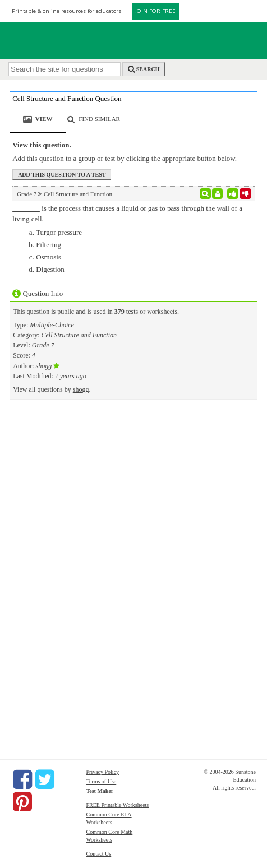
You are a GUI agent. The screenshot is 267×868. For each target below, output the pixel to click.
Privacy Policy (102, 772)
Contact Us (98, 854)
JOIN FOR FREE (155, 11)
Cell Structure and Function (79, 335)
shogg (81, 389)
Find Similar (99, 119)
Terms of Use (101, 781)
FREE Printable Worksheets (117, 805)
